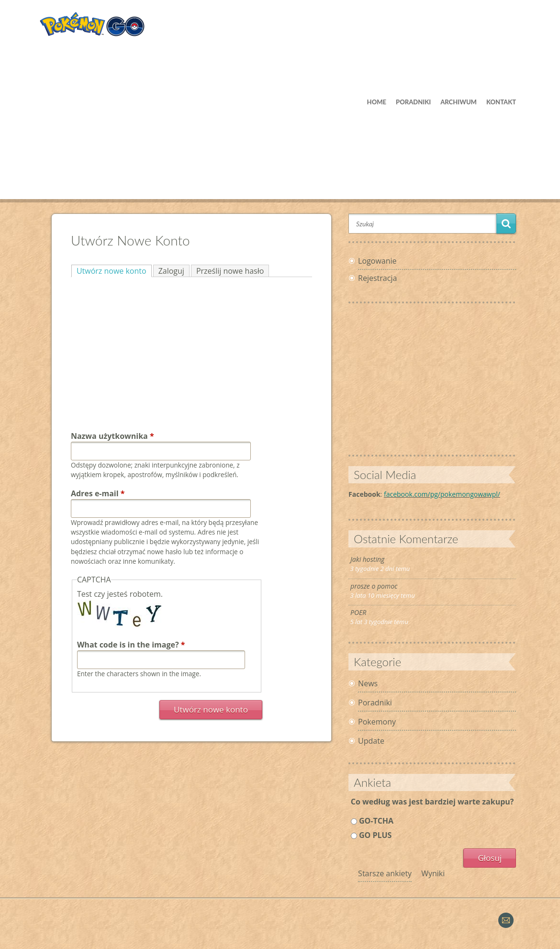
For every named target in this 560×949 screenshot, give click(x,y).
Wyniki (433, 873)
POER (358, 612)
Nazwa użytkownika (112, 436)
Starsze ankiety (385, 873)
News (368, 683)
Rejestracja (377, 278)
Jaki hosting (367, 559)
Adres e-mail (98, 493)
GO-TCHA (376, 821)
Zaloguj (171, 271)
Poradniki (375, 703)
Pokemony (377, 722)
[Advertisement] (280, 115)
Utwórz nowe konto (114, 271)
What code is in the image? (131, 645)
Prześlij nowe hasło (230, 271)
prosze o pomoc (374, 586)
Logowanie (377, 261)
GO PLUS (375, 835)
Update (371, 741)
